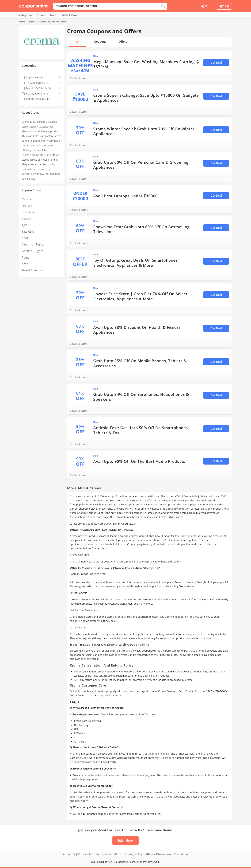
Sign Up (224, 6)
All (78, 42)
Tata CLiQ (28, 232)
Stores (41, 15)
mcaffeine (28, 212)
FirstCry (27, 206)
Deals (53, 15)
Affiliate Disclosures (158, 854)
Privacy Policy (134, 854)
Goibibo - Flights (32, 251)
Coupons (100, 42)
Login (203, 6)
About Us (69, 854)
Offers (123, 42)
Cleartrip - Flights (33, 244)
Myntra (26, 199)
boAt (25, 238)
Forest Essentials (33, 270)
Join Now (125, 840)
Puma (26, 257)
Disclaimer (181, 854)
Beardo (27, 219)
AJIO (24, 225)
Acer (25, 264)
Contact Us (85, 854)
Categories (26, 15)
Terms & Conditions (109, 854)
